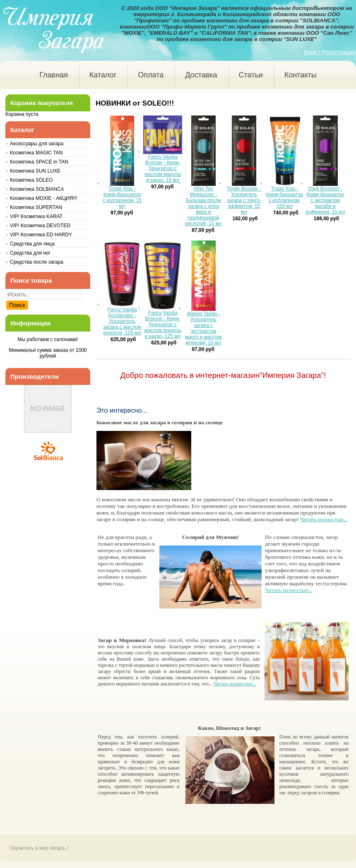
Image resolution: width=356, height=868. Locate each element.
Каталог (103, 75)
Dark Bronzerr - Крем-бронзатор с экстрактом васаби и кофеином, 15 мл (325, 200)
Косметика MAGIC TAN (36, 153)
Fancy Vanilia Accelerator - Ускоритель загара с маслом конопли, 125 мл (122, 321)
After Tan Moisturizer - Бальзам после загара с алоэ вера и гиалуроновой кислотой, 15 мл (203, 206)
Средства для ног (30, 253)
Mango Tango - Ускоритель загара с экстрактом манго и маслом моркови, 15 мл (203, 328)
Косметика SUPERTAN (36, 207)
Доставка (201, 75)
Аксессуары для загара (37, 144)
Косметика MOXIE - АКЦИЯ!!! (43, 198)
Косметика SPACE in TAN (39, 162)
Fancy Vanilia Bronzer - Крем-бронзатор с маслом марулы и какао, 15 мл (163, 168)
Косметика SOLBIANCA (37, 189)
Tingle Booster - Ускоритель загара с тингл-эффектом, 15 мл (244, 200)
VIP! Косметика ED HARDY (41, 235)
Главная (54, 75)
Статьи (251, 75)
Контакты (301, 75)
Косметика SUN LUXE (35, 171)
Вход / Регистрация (330, 52)
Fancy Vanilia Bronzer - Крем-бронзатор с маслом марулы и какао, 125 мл (163, 325)
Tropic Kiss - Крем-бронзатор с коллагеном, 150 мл (285, 197)
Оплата (151, 75)
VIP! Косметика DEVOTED (40, 226)
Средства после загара (37, 262)
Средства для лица (32, 244)
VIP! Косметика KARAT (36, 216)
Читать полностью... (324, 520)
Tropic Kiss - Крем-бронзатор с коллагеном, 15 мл (122, 197)
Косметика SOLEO (31, 180)
